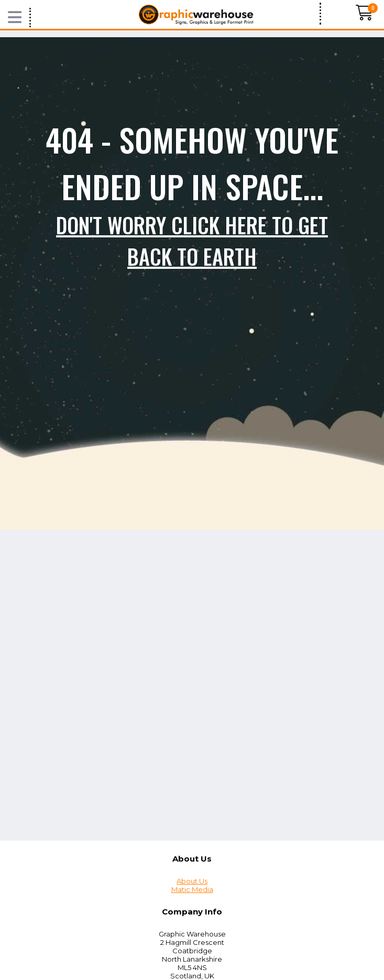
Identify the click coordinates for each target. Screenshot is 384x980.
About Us (192, 881)
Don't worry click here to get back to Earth (192, 241)
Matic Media (192, 889)
